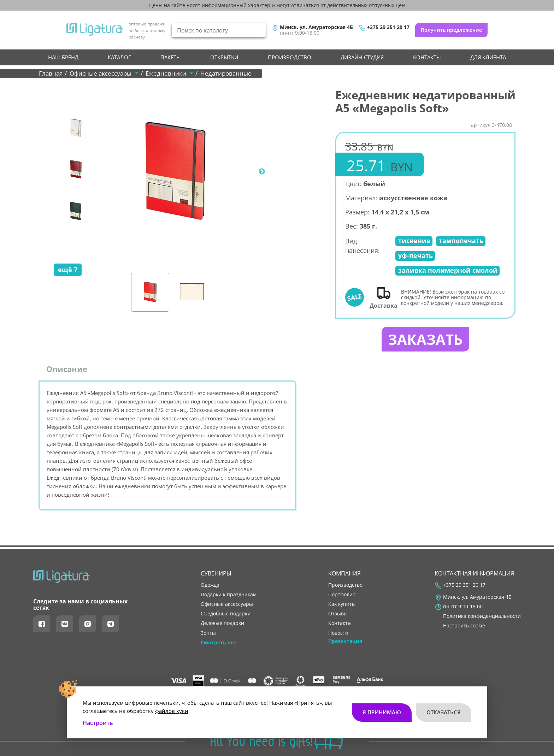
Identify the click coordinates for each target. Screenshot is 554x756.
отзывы (338, 614)
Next (262, 172)
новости (338, 633)
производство (290, 57)
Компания (344, 573)
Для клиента (488, 57)
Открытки (224, 57)
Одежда (210, 585)
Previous (79, 172)
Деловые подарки (222, 624)
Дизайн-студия (362, 57)
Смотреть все (218, 643)
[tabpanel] (175, 172)
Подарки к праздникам (229, 595)
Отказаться (444, 712)
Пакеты (171, 57)
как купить (341, 604)
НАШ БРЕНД (63, 57)
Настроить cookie (464, 626)
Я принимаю (382, 712)
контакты (427, 57)
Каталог (119, 57)
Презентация (345, 641)
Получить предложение (451, 30)
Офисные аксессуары (227, 604)
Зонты (208, 633)
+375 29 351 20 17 (388, 27)
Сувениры (216, 573)
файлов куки (172, 710)
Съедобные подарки (226, 614)
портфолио (342, 595)
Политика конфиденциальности (482, 616)
